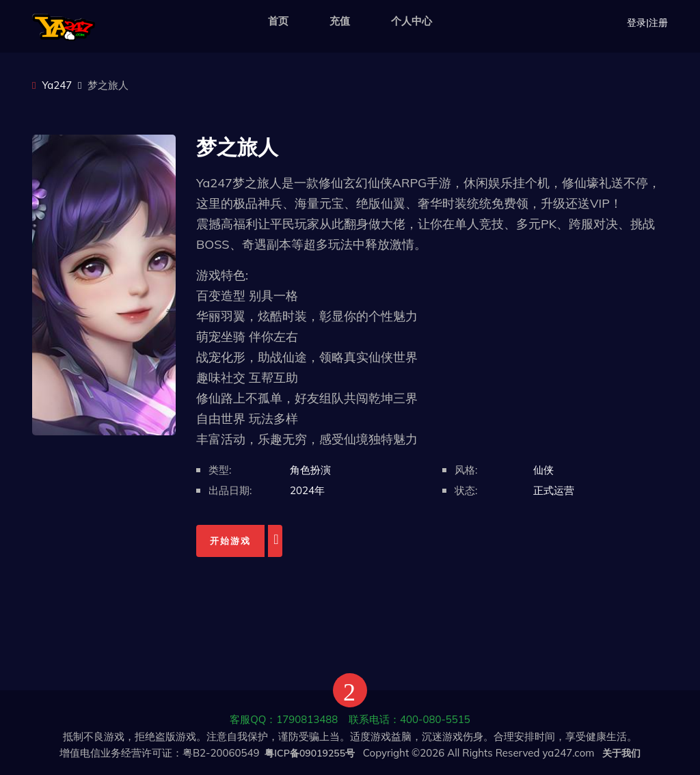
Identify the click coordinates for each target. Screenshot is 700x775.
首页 (278, 21)
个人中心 (412, 21)
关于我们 (621, 753)
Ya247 (52, 85)
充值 (340, 21)
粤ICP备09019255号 (310, 753)
